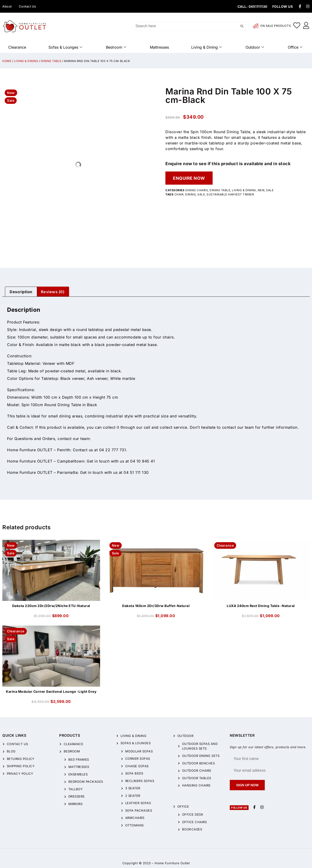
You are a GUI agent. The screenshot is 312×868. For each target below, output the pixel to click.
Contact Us (27, 6)
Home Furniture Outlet (172, 863)
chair (179, 194)
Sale (270, 190)
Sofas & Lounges (65, 47)
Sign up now (247, 785)
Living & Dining (207, 47)
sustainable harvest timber (230, 194)
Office (295, 47)
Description (21, 292)
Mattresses (159, 47)
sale (201, 194)
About (7, 6)
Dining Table (51, 61)
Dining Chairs (197, 190)
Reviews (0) (53, 292)
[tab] (21, 292)
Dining (190, 194)
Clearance (17, 47)
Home (7, 61)
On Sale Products (272, 26)
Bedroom (116, 47)
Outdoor (255, 47)
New (261, 190)
